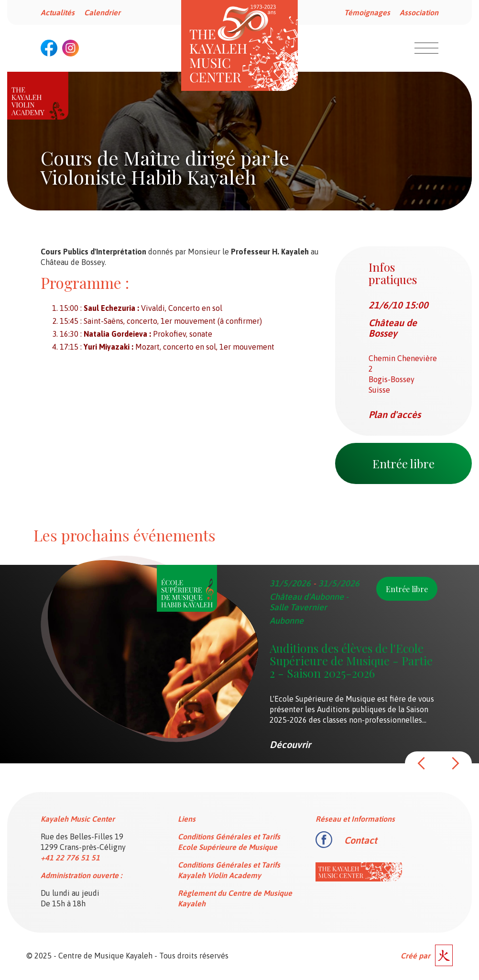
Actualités (58, 12)
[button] (422, 763)
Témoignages (367, 12)
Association (419, 12)
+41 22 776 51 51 (70, 858)
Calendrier (102, 12)
